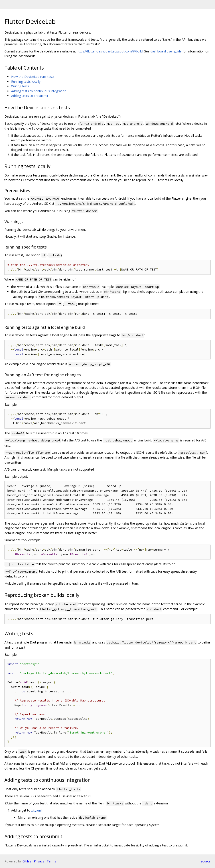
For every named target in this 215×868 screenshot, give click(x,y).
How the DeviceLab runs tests (33, 77)
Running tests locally (26, 81)
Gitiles (27, 861)
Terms (51, 861)
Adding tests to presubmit (30, 96)
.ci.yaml (36, 810)
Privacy (39, 861)
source (206, 861)
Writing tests (20, 86)
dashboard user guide (166, 51)
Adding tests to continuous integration (39, 91)
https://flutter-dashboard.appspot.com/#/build (110, 51)
